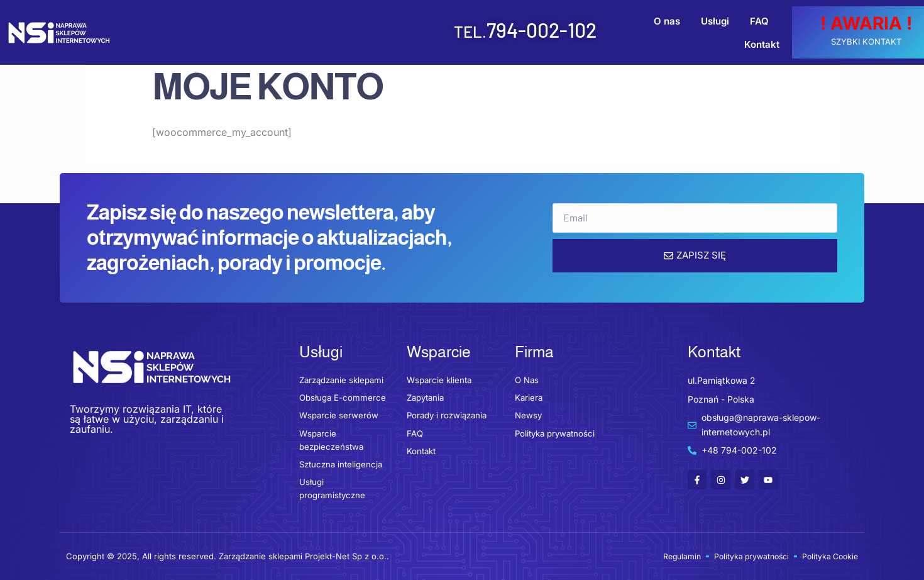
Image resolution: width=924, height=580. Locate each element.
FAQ (713, 32)
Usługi (669, 32)
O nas (621, 32)
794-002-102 (446, 30)
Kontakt (761, 32)
